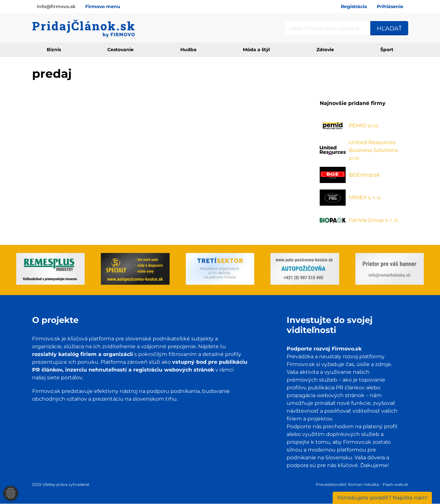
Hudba (188, 50)
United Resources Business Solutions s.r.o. (373, 150)
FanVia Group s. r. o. (374, 220)
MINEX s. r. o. (365, 197)
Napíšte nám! (382, 498)
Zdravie (325, 50)
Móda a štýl (256, 50)
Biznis (54, 50)
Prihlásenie (390, 6)
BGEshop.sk (364, 175)
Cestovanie (120, 50)
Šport (387, 50)
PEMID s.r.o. (364, 126)
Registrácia (354, 6)
